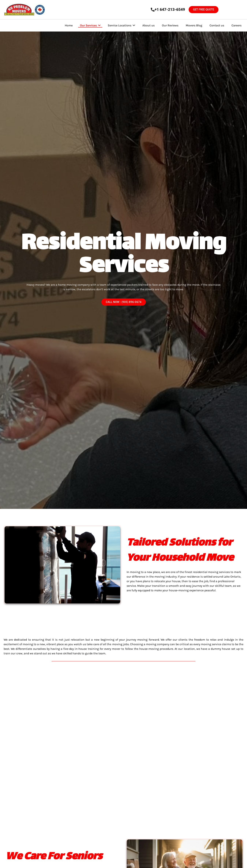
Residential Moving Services (124, 256)
